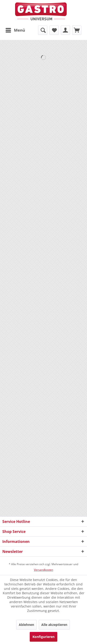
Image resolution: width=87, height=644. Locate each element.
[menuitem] (15, 30)
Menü (15, 30)
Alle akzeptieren (54, 625)
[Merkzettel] (54, 30)
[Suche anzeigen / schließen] (43, 30)
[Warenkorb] (77, 30)
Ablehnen (26, 625)
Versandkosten (43, 570)
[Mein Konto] (65, 30)
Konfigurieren (43, 637)
